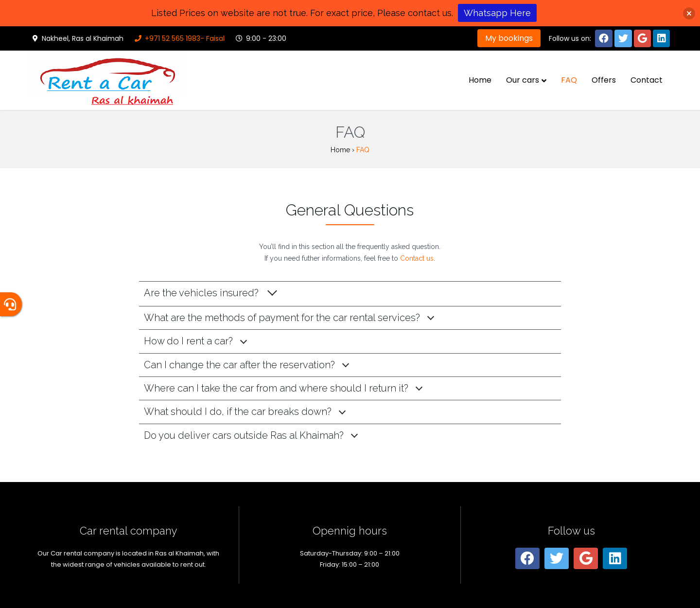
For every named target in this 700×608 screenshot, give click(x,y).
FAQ (569, 80)
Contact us (417, 258)
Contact (647, 80)
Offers (604, 80)
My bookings (509, 38)
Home (480, 80)
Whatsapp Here (497, 13)
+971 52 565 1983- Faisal (179, 38)
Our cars (523, 80)
